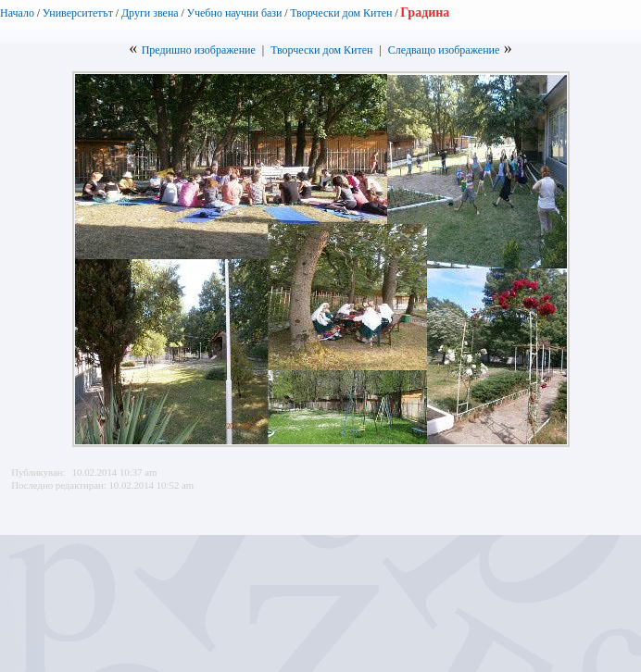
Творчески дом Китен (341, 13)
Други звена (150, 13)
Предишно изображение (199, 50)
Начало (17, 13)
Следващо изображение (444, 50)
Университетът (78, 13)
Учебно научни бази (235, 13)
